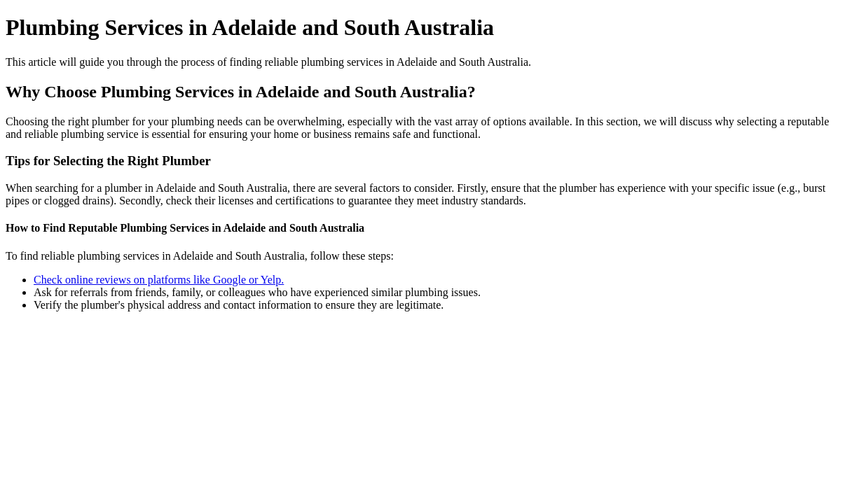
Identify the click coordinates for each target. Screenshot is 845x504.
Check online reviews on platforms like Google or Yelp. (159, 280)
